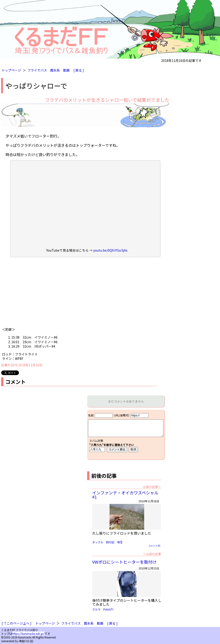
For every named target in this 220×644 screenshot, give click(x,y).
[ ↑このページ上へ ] (17, 623)
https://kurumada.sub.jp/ (28, 633)
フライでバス (37, 70)
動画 (66, 70)
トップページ (11, 70)
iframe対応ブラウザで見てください (126, 435)
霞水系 (55, 70)
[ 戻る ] (79, 70)
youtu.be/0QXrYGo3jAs (110, 250)
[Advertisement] (85, 294)
